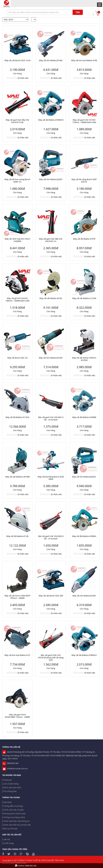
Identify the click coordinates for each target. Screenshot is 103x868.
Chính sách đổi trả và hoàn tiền (17, 825)
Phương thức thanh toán (14, 813)
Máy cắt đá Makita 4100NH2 (84, 655)
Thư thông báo (10, 791)
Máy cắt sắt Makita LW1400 (17, 477)
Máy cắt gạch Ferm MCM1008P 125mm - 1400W (17, 716)
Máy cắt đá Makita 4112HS (17, 417)
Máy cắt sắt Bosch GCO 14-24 (17, 60)
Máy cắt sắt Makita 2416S (51, 298)
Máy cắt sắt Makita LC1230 (84, 298)
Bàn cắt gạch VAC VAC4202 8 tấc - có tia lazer (51, 537)
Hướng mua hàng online (14, 817)
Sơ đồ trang (8, 843)
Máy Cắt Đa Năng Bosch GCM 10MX (51, 478)
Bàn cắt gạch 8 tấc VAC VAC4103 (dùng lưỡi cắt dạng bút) (51, 658)
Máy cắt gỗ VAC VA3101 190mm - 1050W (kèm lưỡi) (17, 299)
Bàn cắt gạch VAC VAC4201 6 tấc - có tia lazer (51, 418)
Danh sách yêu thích (12, 787)
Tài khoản (8, 780)
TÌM (78, 12)
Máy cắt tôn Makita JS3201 (51, 179)
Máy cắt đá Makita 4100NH (84, 536)
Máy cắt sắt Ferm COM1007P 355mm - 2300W (17, 597)
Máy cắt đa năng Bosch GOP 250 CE (84, 181)
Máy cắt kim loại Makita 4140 (84, 60)
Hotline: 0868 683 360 (26, 866)
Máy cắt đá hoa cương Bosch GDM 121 (17, 181)
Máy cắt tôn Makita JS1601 (84, 596)
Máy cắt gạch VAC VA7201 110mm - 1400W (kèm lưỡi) (84, 121)
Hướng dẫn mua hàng (13, 806)
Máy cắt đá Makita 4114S (17, 536)
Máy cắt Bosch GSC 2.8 (17, 358)
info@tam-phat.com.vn (15, 768)
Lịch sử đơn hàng (11, 784)
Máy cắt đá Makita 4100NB (84, 417)
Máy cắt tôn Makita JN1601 (51, 358)
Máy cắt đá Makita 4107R (84, 239)
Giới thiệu (7, 802)
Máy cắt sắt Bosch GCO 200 (51, 596)
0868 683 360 (10, 763)
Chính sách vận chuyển (13, 810)
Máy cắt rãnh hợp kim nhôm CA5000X (17, 240)
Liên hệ (6, 839)
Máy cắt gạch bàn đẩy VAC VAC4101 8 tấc (17, 121)
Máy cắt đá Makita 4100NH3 (51, 120)
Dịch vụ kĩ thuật (10, 829)
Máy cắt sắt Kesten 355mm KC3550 (84, 359)
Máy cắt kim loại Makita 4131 (17, 655)
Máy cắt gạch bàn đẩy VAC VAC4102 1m (51, 240)
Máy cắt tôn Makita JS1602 (51, 60)
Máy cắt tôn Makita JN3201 (84, 477)
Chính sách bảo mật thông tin (16, 821)
